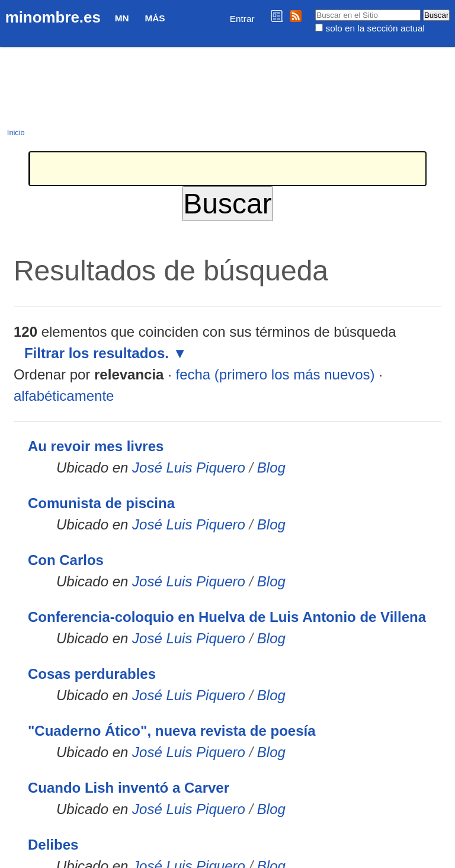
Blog (271, 467)
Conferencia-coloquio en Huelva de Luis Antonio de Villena (227, 617)
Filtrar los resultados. (97, 353)
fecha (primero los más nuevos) (275, 374)
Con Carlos (66, 560)
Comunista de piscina (101, 503)
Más (155, 18)
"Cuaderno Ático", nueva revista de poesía (172, 731)
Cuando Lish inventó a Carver (129, 788)
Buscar (315, 9)
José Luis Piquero (189, 467)
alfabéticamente (64, 396)
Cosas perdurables (92, 674)
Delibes (53, 845)
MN (122, 18)
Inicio (16, 133)
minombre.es (53, 17)
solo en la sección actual (375, 28)
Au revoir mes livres (96, 446)
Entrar (242, 19)
